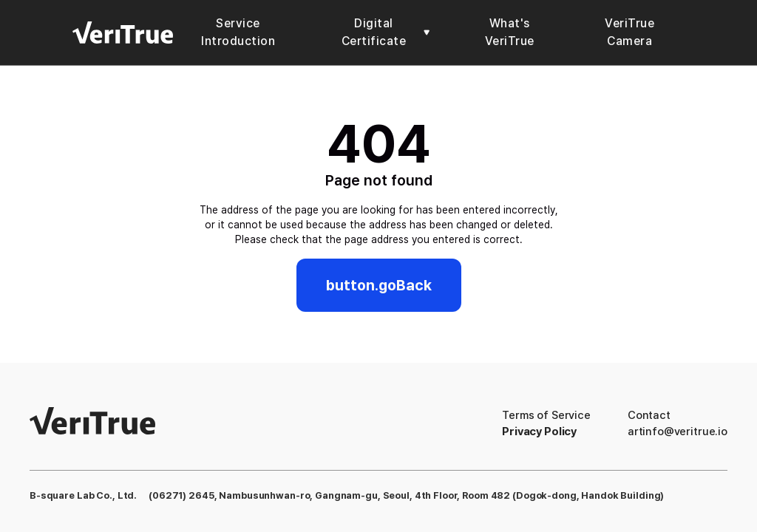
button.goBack (379, 285)
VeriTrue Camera (629, 32)
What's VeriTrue (510, 32)
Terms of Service (546, 415)
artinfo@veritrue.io (678, 432)
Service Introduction (238, 32)
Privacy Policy (539, 432)
